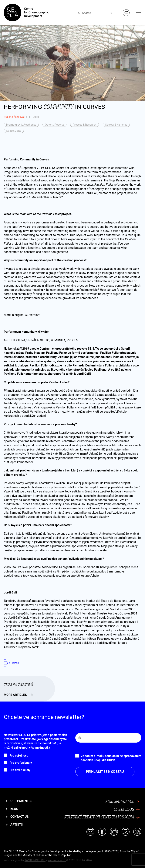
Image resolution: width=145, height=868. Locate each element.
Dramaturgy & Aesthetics (21, 125)
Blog (11, 809)
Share (11, 663)
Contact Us (16, 817)
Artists (13, 825)
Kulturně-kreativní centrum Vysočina (102, 817)
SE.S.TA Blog (127, 810)
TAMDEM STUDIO (35, 860)
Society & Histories (116, 125)
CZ (126, 12)
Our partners (18, 801)
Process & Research (85, 125)
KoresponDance (123, 802)
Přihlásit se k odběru (105, 772)
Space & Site (14, 131)
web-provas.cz (57, 860)
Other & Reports (54, 125)
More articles (19, 695)
